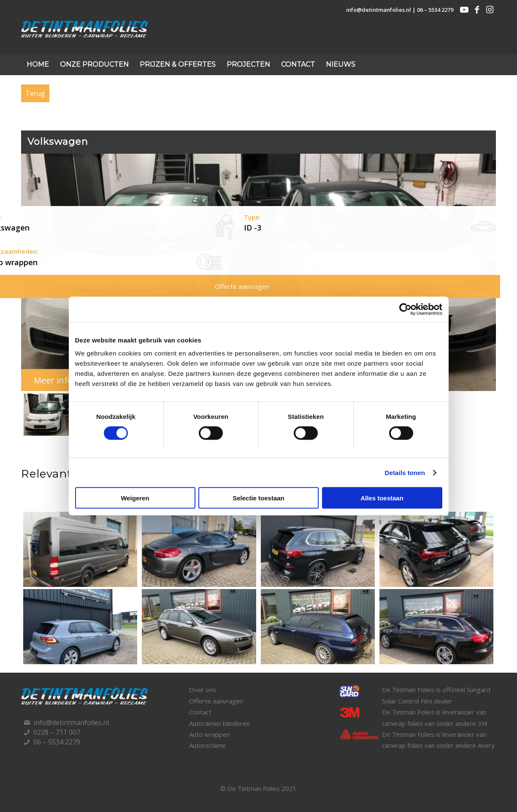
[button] (66, 415)
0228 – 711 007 (57, 732)
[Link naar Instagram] (490, 10)
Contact (200, 712)
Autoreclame (207, 745)
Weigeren (135, 498)
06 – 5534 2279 (435, 10)
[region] (258, 296)
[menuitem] (38, 65)
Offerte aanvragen (216, 701)
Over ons (203, 690)
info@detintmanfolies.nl (379, 10)
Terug (35, 93)
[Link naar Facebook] (477, 10)
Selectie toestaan (258, 498)
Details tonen (405, 472)
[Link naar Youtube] (464, 10)
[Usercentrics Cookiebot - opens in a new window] (405, 309)
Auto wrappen (210, 734)
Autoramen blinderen (219, 723)
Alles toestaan (382, 498)
